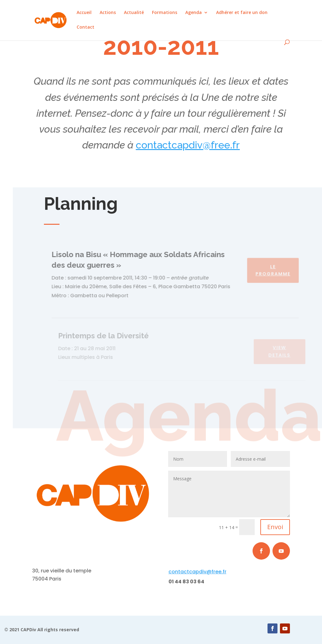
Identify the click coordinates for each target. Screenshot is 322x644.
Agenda (194, 13)
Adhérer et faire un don (242, 13)
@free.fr (221, 145)
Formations (165, 13)
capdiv (187, 145)
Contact (85, 27)
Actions (108, 13)
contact (154, 145)
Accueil (84, 13)
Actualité (134, 13)
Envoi (275, 527)
